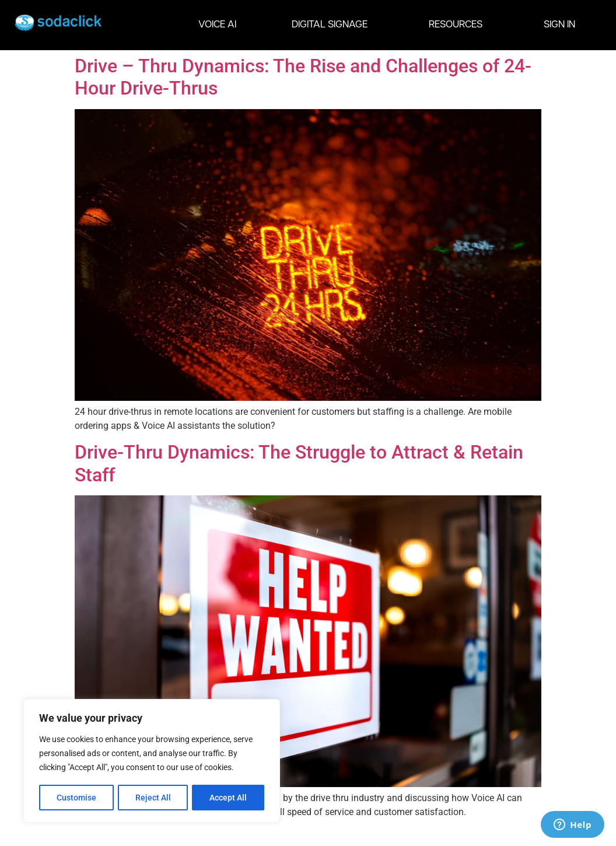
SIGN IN (559, 25)
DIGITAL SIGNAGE (332, 25)
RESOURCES (459, 25)
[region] (152, 761)
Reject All (153, 798)
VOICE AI (217, 25)
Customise (76, 798)
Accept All (229, 798)
